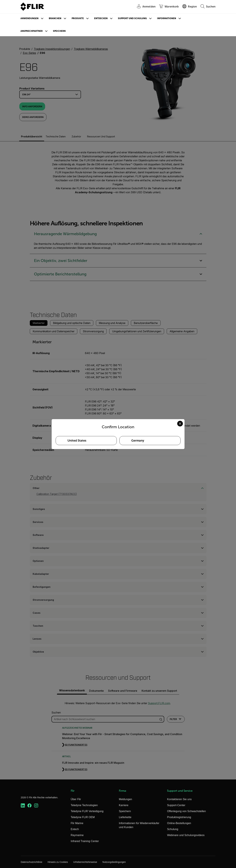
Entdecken (101, 18)
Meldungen (125, 799)
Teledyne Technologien (84, 805)
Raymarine (77, 835)
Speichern (59, 31)
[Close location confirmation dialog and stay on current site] (180, 424)
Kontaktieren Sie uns (179, 799)
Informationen (167, 18)
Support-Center (176, 805)
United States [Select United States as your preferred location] (77, 441)
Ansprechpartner (32, 31)
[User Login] (144, 7)
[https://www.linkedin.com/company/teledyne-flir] (23, 806)
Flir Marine (77, 823)
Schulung (173, 829)
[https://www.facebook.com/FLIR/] (29, 806)
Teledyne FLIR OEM (83, 817)
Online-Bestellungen (179, 823)
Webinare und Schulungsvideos (186, 835)
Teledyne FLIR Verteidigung (87, 811)
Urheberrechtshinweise (85, 862)
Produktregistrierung (179, 817)
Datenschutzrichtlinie (32, 862)
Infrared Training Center (85, 841)
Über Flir (76, 799)
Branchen (55, 18)
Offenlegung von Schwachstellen (186, 811)
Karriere (124, 805)
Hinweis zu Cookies (58, 862)
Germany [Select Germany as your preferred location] (138, 441)
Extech (75, 829)
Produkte (78, 18)
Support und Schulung (132, 18)
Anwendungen (29, 18)
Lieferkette (125, 817)
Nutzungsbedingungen (114, 862)
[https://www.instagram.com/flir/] (36, 806)
